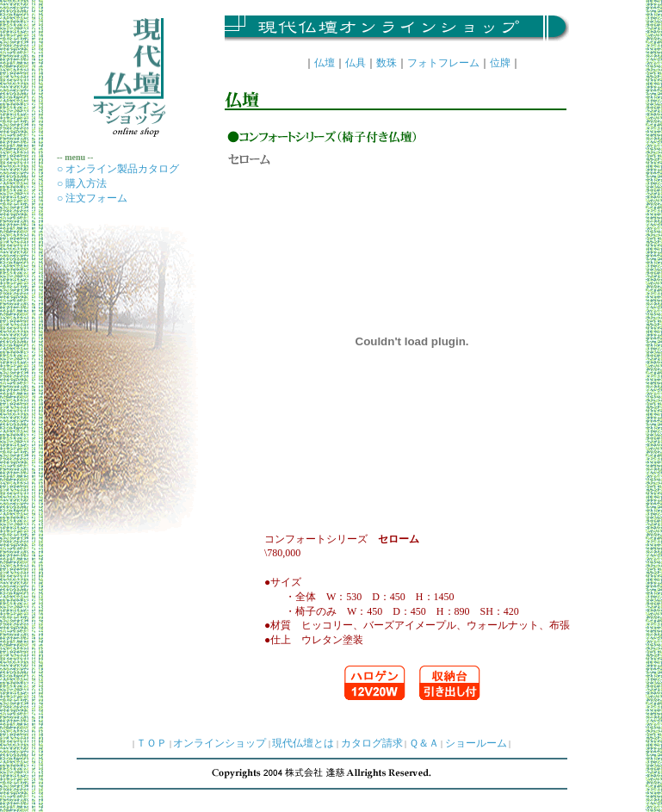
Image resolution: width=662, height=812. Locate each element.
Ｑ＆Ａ (424, 743)
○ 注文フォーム (92, 198)
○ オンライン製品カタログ (118, 169)
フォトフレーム (443, 63)
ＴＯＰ (152, 743)
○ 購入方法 (82, 183)
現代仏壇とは (303, 743)
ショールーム (476, 743)
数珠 (387, 63)
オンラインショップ (220, 743)
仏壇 (325, 63)
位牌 (500, 63)
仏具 (356, 63)
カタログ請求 (372, 743)
